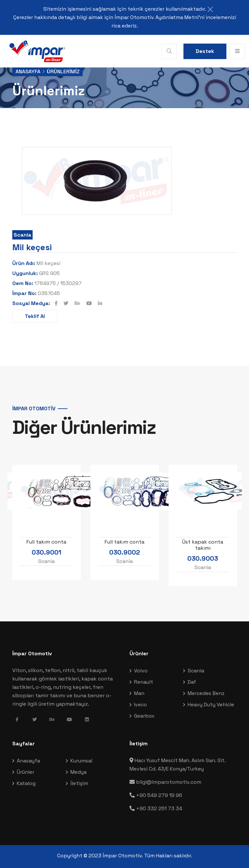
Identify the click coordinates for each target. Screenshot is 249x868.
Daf (192, 682)
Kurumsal (81, 761)
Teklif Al (35, 316)
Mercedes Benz (206, 693)
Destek (205, 51)
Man (139, 693)
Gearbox (144, 716)
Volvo (141, 671)
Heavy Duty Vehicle (211, 705)
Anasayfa (28, 71)
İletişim (79, 783)
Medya (78, 772)
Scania (22, 235)
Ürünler (26, 772)
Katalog (26, 783)
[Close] (210, 9)
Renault (144, 682)
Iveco (140, 705)
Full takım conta (46, 541)
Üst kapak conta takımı (203, 545)
